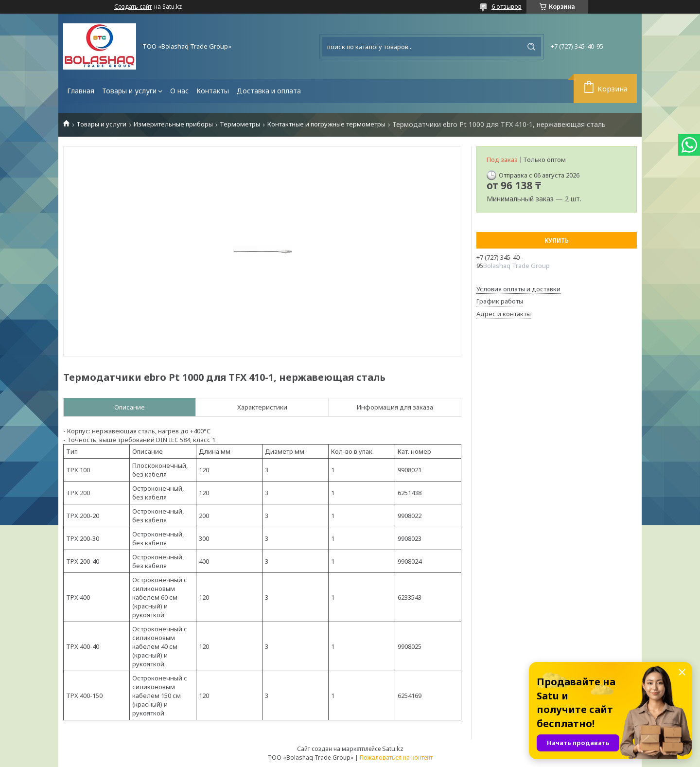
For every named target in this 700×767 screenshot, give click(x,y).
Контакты (213, 91)
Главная (81, 91)
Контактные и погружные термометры (326, 124)
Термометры (240, 124)
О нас (179, 91)
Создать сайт (133, 7)
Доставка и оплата (269, 91)
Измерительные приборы (173, 124)
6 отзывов (507, 6)
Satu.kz (393, 749)
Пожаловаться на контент (396, 758)
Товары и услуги (129, 91)
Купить (557, 241)
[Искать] (531, 47)
